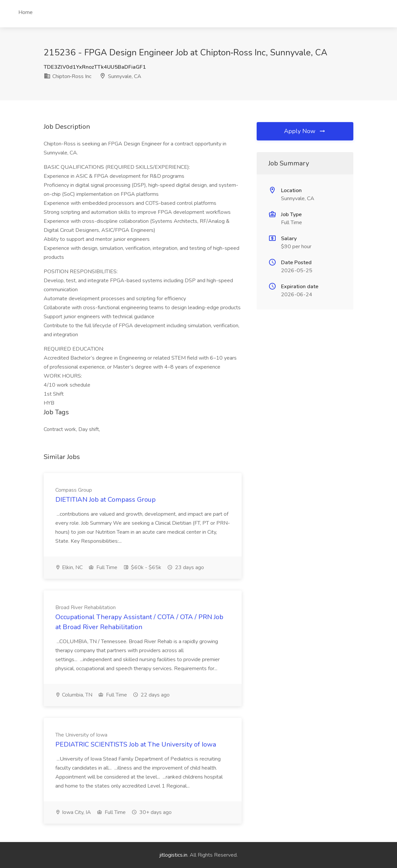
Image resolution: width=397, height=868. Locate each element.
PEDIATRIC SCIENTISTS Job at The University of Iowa (136, 744)
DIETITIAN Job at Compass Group (105, 500)
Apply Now (305, 131)
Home (25, 12)
